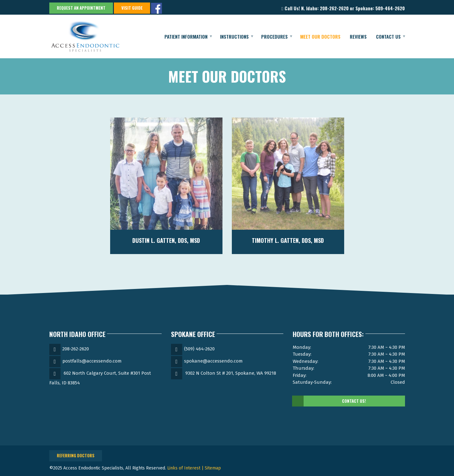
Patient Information (186, 36)
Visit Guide (132, 8)
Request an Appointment (81, 8)
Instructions (234, 36)
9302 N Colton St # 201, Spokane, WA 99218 (231, 373)
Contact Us (388, 36)
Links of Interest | (186, 468)
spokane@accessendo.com (213, 361)
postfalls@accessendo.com (92, 361)
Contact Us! (329, 401)
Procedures (274, 36)
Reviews (358, 36)
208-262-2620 (76, 349)
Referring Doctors (76, 455)
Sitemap (213, 468)
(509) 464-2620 (199, 349)
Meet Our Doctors (320, 36)
